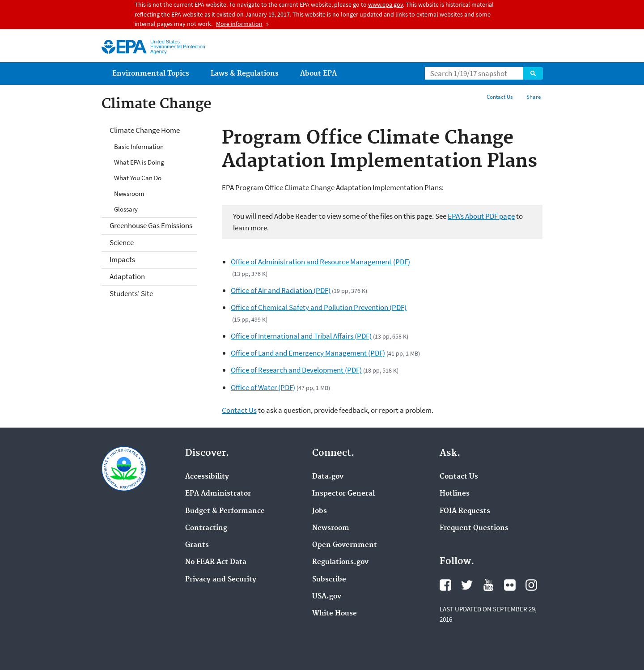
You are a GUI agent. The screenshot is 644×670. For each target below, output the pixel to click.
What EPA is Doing (139, 162)
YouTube (488, 585)
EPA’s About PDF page (481, 216)
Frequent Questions (474, 528)
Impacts (122, 259)
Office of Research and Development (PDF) (296, 370)
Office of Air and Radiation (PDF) (281, 290)
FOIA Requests (465, 511)
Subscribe (329, 580)
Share (534, 97)
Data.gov (328, 477)
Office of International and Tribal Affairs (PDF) (301, 336)
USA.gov (327, 597)
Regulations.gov (340, 562)
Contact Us (500, 97)
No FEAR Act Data (216, 562)
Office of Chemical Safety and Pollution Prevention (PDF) (319, 307)
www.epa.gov (386, 4)
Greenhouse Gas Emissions (151, 225)
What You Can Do (138, 178)
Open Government (345, 545)
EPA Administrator (218, 494)
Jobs (320, 511)
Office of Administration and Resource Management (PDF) (320, 262)
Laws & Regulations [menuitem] (245, 74)
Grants (197, 545)
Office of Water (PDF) (263, 387)
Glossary (126, 209)
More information (239, 24)
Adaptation (127, 276)
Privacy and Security (221, 580)
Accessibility (207, 477)
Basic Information (139, 146)
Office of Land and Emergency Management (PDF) (308, 353)
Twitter (467, 585)
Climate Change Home (145, 130)
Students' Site (131, 293)
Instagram (531, 585)
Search (533, 73)
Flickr (510, 585)
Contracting (206, 528)
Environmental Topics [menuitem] (151, 74)
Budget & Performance (225, 511)
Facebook (445, 585)
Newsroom (129, 193)
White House (335, 614)
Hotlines (455, 494)
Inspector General (343, 494)
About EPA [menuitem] (318, 74)
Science (122, 242)
